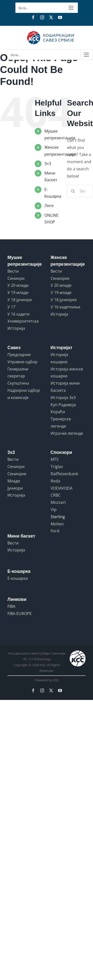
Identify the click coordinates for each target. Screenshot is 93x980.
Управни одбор (22, 362)
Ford (55, 531)
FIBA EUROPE (20, 614)
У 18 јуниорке (64, 300)
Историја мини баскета (65, 387)
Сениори (16, 278)
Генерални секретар (18, 373)
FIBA (11, 606)
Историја (16, 328)
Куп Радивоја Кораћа (63, 408)
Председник (19, 355)
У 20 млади (18, 285)
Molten (57, 524)
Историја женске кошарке (67, 373)
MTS (55, 459)
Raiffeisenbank (64, 474)
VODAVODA (62, 488)
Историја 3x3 (63, 398)
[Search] (73, 191)
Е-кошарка (18, 578)
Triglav (57, 467)
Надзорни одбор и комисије (24, 394)
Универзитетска (23, 321)
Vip (54, 509)
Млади (14, 481)
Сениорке (60, 278)
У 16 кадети (18, 314)
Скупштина (18, 383)
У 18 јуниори (20, 300)
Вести (13, 271)
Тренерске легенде (61, 422)
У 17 (11, 307)
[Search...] (80, 191)
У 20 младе (61, 285)
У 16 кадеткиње (65, 307)
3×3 (48, 164)
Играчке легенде (67, 433)
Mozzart (58, 502)
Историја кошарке (59, 358)
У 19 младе (61, 292)
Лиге (49, 206)
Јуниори (15, 488)
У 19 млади (18, 292)
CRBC (56, 495)
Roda (55, 481)
